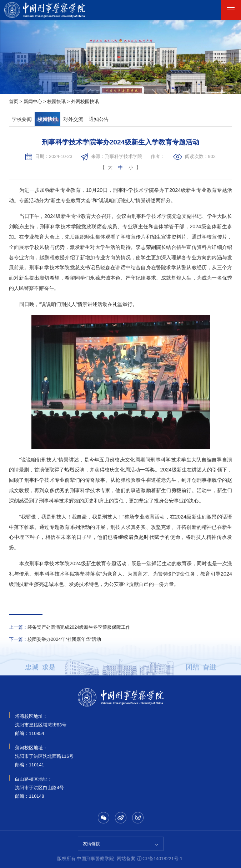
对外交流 (73, 119)
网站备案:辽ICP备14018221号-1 (150, 859)
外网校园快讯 (85, 102)
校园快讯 (56, 102)
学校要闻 (22, 119)
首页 (14, 102)
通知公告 (99, 119)
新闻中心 (33, 102)
